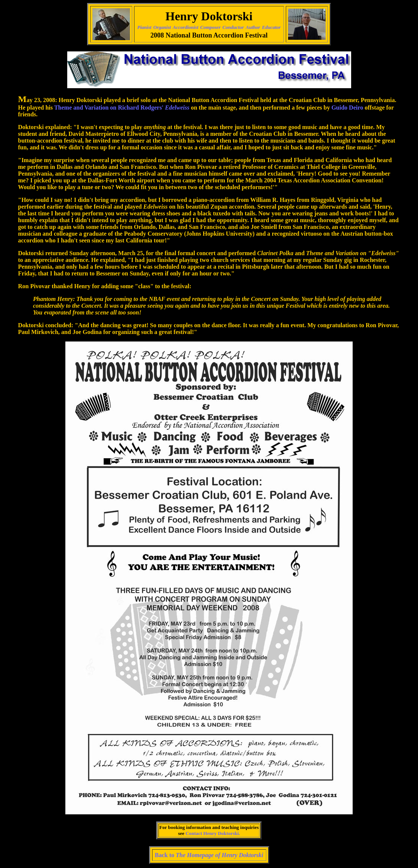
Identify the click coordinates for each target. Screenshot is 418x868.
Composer (210, 27)
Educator (272, 27)
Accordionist (186, 27)
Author (253, 27)
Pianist (145, 27)
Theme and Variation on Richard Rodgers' (122, 108)
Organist (162, 27)
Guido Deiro (348, 108)
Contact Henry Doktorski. (213, 833)
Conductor (233, 27)
